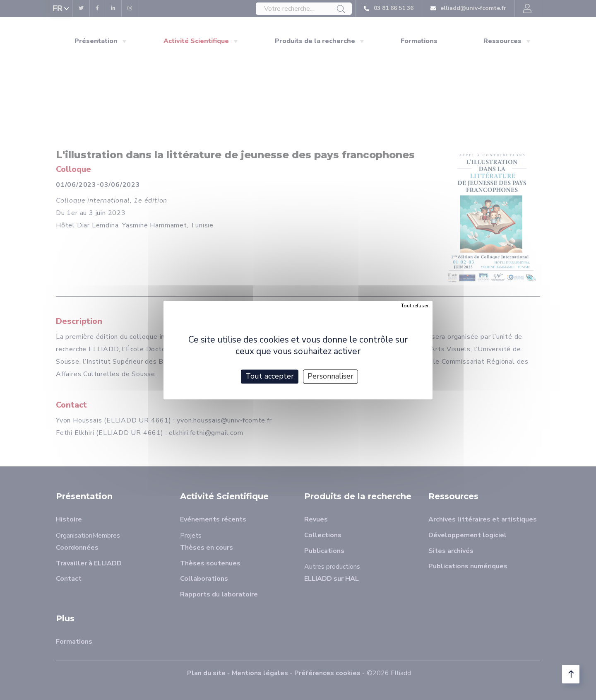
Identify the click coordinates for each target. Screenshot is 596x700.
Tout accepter (270, 376)
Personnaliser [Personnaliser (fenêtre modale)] (330, 376)
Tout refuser (415, 306)
